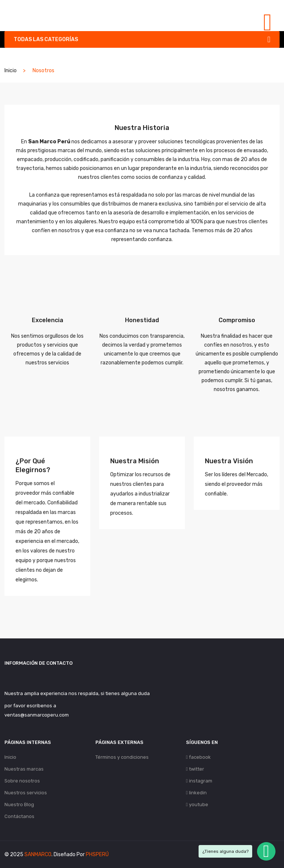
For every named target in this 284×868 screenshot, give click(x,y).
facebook (198, 757)
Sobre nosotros (22, 781)
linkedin (196, 793)
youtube (197, 804)
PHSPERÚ (97, 854)
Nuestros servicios (26, 793)
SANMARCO (38, 854)
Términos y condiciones (122, 757)
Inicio (11, 71)
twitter (195, 769)
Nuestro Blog (19, 804)
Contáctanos (19, 816)
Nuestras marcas (24, 769)
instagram (199, 781)
